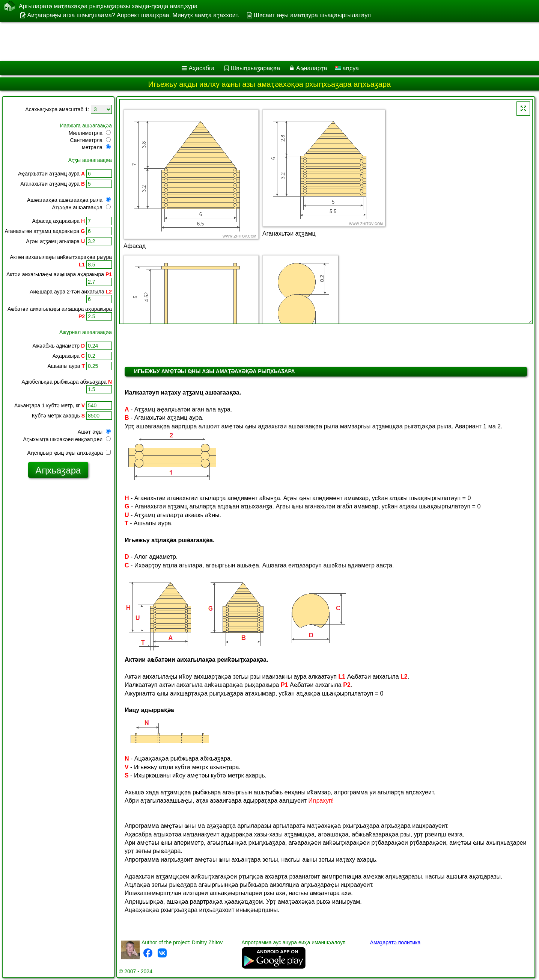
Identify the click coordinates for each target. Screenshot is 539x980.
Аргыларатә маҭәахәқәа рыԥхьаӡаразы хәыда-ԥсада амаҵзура (108, 6)
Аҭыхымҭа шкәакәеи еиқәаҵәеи (67, 439)
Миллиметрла (90, 133)
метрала (96, 147)
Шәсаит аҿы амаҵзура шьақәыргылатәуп (312, 15)
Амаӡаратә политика (395, 942)
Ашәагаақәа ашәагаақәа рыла (69, 200)
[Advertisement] (228, 41)
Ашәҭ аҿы (94, 432)
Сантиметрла (90, 140)
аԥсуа (347, 68)
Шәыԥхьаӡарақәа (255, 68)
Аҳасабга (201, 68)
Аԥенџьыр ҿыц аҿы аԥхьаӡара (69, 453)
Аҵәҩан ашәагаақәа (81, 207)
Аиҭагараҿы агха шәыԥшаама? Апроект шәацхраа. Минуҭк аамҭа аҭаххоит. (133, 15)
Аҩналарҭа (312, 68)
